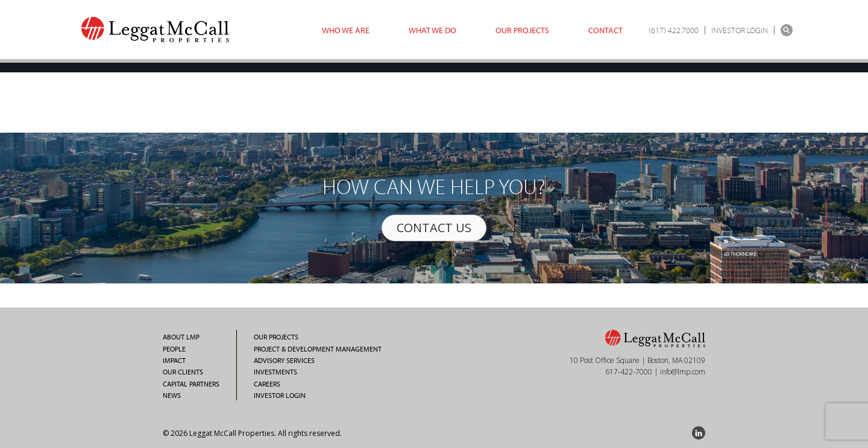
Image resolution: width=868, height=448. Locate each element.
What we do (432, 30)
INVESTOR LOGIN (740, 30)
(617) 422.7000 (674, 30)
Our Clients (183, 372)
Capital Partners (191, 384)
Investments (275, 372)
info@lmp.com (683, 372)
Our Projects (522, 30)
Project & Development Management (318, 349)
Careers (267, 384)
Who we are (346, 30)
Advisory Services (284, 361)
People (174, 349)
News (172, 396)
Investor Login (280, 396)
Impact (174, 361)
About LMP (181, 337)
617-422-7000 (629, 372)
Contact (605, 30)
